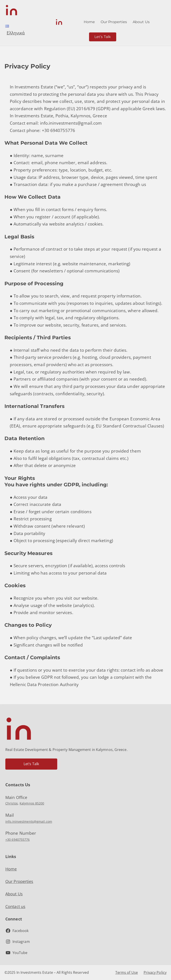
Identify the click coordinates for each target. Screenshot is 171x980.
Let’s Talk (103, 37)
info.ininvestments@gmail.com (29, 821)
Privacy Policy (155, 972)
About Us (14, 894)
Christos (12, 803)
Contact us (15, 906)
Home (11, 869)
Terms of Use (127, 972)
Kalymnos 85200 (32, 803)
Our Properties (19, 881)
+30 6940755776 (17, 839)
